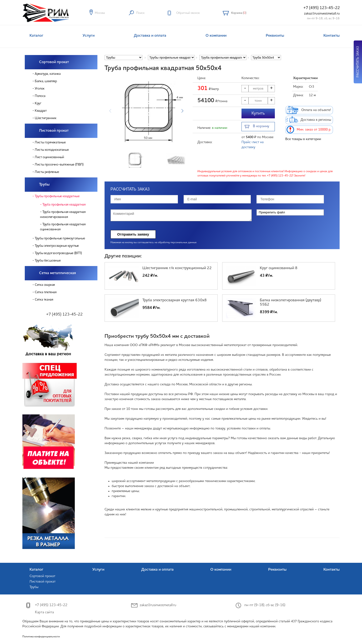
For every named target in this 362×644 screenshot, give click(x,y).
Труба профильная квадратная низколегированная (63, 214)
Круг (38, 103)
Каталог (36, 36)
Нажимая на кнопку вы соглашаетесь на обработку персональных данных (153, 243)
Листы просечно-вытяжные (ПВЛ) (59, 165)
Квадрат (41, 111)
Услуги (89, 36)
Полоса (40, 96)
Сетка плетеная (46, 292)
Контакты (332, 36)
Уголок (40, 89)
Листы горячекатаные (50, 142)
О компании (216, 36)
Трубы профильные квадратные (57, 196)
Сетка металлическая (58, 273)
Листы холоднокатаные (52, 150)
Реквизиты (275, 36)
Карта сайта (44, 612)
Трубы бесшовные (48, 261)
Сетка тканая (44, 300)
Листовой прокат (54, 131)
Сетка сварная (45, 285)
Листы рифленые (47, 172)
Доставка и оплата (150, 36)
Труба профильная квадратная (64, 205)
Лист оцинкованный (49, 157)
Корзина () (239, 13)
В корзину (257, 127)
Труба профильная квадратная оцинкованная (63, 227)
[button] (182, 111)
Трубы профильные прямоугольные (60, 238)
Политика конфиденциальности (41, 637)
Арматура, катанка (48, 74)
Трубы (44, 185)
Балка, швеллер (46, 81)
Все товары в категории (303, 139)
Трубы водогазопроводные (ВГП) (58, 253)
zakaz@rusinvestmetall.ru (322, 14)
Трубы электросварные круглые (57, 246)
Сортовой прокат (54, 62)
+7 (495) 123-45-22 (322, 8)
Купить (258, 113)
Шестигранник (45, 118)
